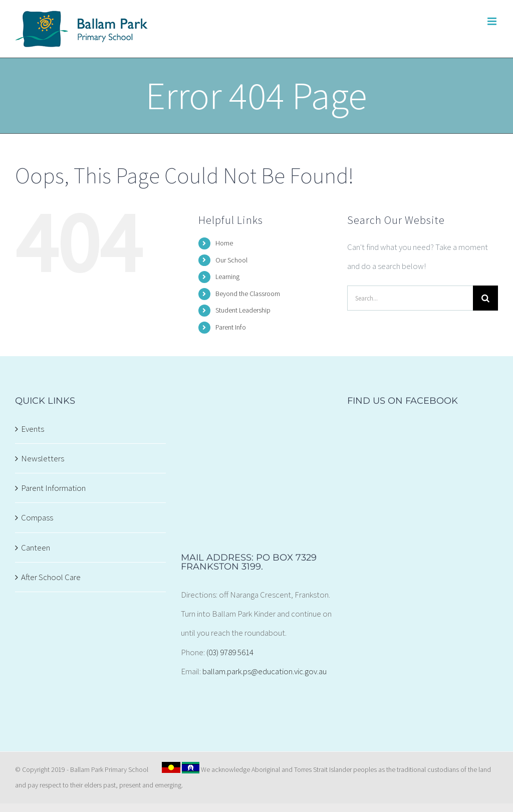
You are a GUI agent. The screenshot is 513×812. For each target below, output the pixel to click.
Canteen (36, 548)
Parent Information (53, 488)
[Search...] (410, 298)
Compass (37, 517)
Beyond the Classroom (248, 294)
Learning (227, 277)
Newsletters (43, 458)
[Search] (485, 298)
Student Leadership (243, 310)
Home (224, 243)
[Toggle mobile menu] (493, 21)
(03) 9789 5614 (230, 652)
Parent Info (231, 327)
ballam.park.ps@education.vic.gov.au (265, 671)
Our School (231, 260)
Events (33, 429)
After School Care (51, 577)
